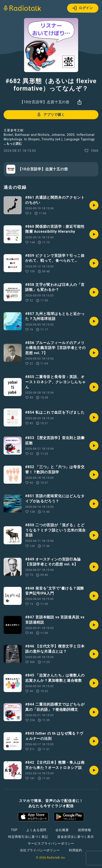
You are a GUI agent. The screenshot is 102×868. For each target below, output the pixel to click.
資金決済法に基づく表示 (76, 837)
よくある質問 (36, 830)
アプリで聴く (51, 115)
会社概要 (62, 830)
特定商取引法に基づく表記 (28, 837)
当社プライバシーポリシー (40, 850)
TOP (14, 830)
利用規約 (76, 850)
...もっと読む (13, 144)
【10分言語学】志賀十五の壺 (45, 102)
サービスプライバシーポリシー (51, 843)
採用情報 (85, 830)
